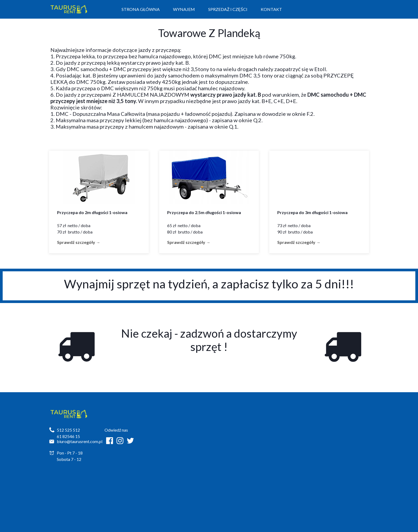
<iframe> (277, 453)
